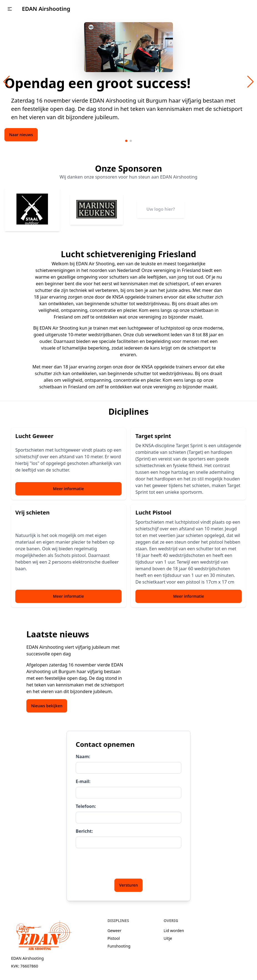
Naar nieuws (21, 135)
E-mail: (86, 784)
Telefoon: (88, 807)
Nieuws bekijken (47, 702)
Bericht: (87, 830)
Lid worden (174, 931)
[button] (10, 9)
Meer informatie (64, 489)
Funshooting (119, 946)
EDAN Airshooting (46, 9)
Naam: (86, 760)
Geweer (114, 931)
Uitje (168, 938)
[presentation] (118, 861)
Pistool (114, 938)
